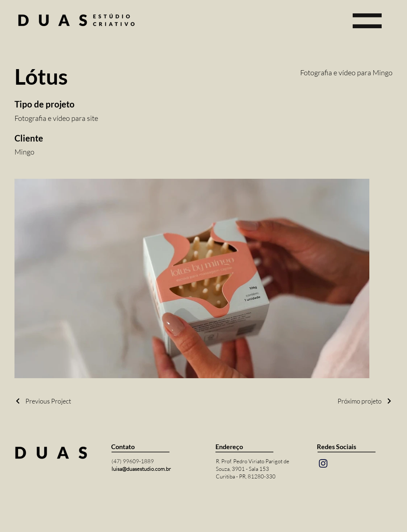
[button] (367, 21)
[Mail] (323, 464)
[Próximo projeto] (365, 401)
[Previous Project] (43, 401)
